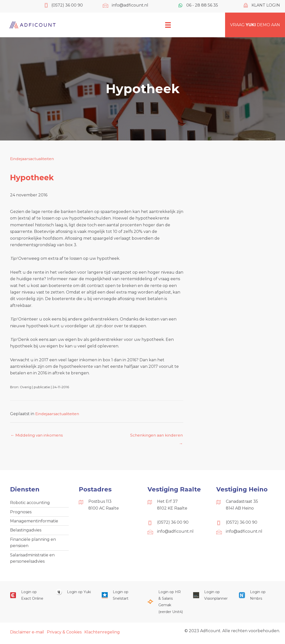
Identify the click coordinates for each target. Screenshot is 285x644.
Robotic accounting (30, 503)
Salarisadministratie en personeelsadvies (32, 560)
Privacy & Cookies (64, 635)
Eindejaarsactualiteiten (33, 159)
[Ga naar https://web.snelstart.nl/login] (120, 598)
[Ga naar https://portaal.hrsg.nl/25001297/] (165, 604)
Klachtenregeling (102, 635)
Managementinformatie (34, 522)
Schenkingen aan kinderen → (155, 437)
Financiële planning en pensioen (33, 544)
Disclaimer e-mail (27, 635)
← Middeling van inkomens (38, 435)
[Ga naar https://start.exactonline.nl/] (28, 598)
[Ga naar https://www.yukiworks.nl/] (74, 595)
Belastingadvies (26, 532)
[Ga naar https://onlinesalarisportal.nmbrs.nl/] (257, 598)
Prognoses (21, 513)
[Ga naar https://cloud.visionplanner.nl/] (211, 598)
